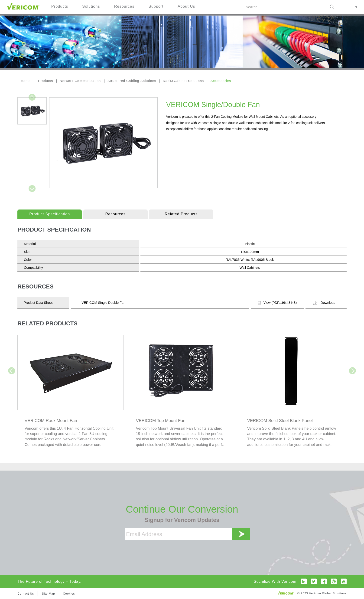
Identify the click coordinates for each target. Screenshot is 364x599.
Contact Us (26, 594)
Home (26, 81)
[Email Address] (178, 534)
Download (324, 303)
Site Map (48, 594)
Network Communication (80, 81)
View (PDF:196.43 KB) (277, 303)
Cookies (69, 594)
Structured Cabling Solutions (132, 81)
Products (46, 81)
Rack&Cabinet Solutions (183, 81)
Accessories (221, 81)
